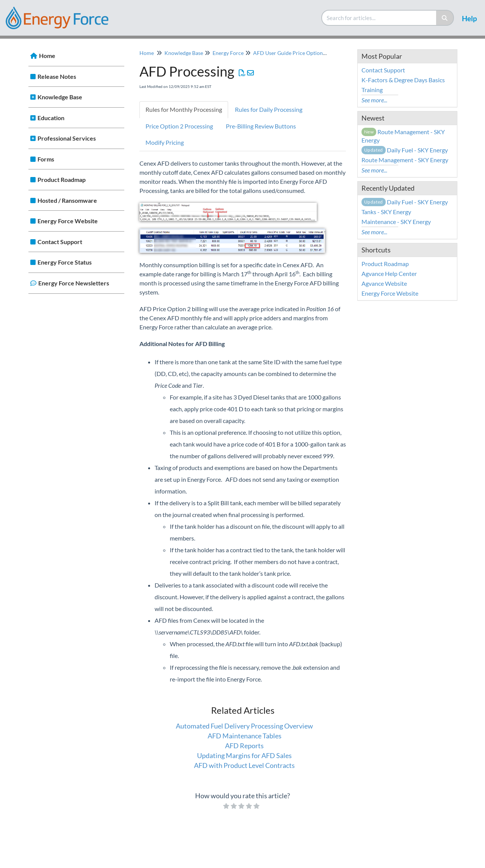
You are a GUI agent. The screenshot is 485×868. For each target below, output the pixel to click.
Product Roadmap (62, 179)
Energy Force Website (68, 221)
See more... (374, 100)
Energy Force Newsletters (74, 283)
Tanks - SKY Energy (386, 212)
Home (47, 56)
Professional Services (67, 138)
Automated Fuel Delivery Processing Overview (244, 726)
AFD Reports (244, 746)
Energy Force (228, 53)
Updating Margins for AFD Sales (244, 755)
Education (51, 118)
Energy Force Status (65, 262)
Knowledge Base (60, 97)
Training (372, 90)
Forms (46, 159)
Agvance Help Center (389, 273)
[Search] (445, 18)
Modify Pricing (165, 142)
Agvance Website (384, 283)
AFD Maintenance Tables (245, 736)
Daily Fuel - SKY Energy (405, 150)
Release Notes (57, 76)
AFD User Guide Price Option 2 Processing (304, 53)
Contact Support (60, 242)
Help (469, 18)
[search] (379, 18)
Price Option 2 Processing (179, 126)
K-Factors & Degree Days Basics (403, 80)
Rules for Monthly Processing (184, 109)
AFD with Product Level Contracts (244, 765)
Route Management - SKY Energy (405, 160)
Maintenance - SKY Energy (396, 222)
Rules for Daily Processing (269, 109)
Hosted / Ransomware (67, 200)
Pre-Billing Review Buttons (261, 126)
